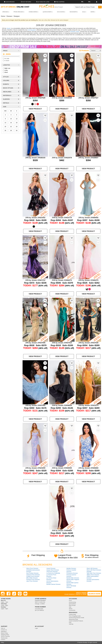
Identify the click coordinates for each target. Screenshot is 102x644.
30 (17, 130)
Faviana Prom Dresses (33, 580)
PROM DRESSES (19, 12)
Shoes (71, 609)
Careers (3, 640)
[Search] (100, 7)
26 (5, 130)
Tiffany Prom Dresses (93, 575)
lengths (6, 65)
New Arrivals (72, 605)
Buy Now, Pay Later (43, 2)
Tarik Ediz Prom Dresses (94, 573)
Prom (70, 601)
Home (3, 16)
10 (11, 119)
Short (6, 72)
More (93, 12)
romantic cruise (75, 31)
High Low (7, 68)
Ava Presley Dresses (32, 573)
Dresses (9, 16)
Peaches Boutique (83, 643)
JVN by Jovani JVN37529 (35, 98)
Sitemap (71, 624)
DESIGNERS (74, 12)
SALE (84, 12)
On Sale (7, 59)
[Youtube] (25, 594)
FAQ (70, 623)
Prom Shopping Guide (75, 616)
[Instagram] (3, 594)
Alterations (4, 632)
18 (17, 123)
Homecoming (72, 602)
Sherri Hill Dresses (92, 568)
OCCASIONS (61, 12)
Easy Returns (26, 2)
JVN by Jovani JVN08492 (88, 218)
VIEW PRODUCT (35, 109)
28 (11, 130)
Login (36, 628)
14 (5, 123)
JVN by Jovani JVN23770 (62, 218)
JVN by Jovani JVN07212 (35, 280)
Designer (17, 16)
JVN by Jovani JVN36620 (62, 405)
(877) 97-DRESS (39, 610)
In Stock (7, 61)
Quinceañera (72, 604)
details (6, 103)
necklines (7, 92)
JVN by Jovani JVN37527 (88, 98)
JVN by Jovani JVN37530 (88, 343)
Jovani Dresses (51, 568)
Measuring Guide (73, 619)
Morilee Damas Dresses (53, 584)
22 (11, 127)
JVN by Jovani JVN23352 (35, 218)
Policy (2, 643)
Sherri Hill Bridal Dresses (71, 587)
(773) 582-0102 (39, 609)
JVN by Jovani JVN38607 (88, 158)
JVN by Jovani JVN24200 (35, 468)
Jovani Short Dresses (53, 570)
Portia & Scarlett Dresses (71, 571)
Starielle (89, 572)
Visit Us (3, 628)
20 (5, 127)
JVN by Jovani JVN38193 (35, 158)
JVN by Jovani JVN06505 (62, 468)
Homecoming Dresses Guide (76, 618)
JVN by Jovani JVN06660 (88, 468)
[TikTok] (14, 594)
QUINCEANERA (48, 12)
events (6, 84)
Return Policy (4, 633)
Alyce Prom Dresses (32, 568)
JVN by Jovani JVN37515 (62, 343)
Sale (70, 607)
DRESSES (6, 12)
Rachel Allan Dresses (73, 578)
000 (5, 111)
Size (5, 107)
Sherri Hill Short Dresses (94, 570)
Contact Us (4, 630)
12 (17, 119)
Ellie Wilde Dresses (32, 578)
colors (6, 80)
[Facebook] (8, 594)
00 (11, 111)
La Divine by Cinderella (53, 573)
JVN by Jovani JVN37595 (35, 343)
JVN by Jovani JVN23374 (88, 405)
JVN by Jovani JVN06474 (62, 280)
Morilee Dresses (71, 568)
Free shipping (59, 2)
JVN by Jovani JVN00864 (62, 531)
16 (11, 123)
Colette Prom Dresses (33, 576)
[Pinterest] (20, 594)
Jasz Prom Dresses (32, 581)
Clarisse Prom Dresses (33, 575)
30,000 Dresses (9, 2)
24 (17, 127)
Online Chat (23, 7)
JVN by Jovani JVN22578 (62, 158)
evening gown (32, 30)
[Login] (97, 2)
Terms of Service (5, 636)
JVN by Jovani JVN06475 (88, 280)
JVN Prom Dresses (52, 572)
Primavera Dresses (72, 573)
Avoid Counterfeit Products (76, 621)
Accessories (72, 610)
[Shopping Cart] (90, 2)
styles (6, 77)
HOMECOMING (34, 12)
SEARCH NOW (94, 594)
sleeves (6, 99)
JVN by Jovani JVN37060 (35, 405)
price (5, 51)
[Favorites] (82, 2)
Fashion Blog (72, 614)
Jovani (8, 28)
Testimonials (4, 638)
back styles (8, 88)
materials (7, 95)
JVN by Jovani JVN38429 (62, 98)
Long (6, 70)
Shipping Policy (5, 635)
